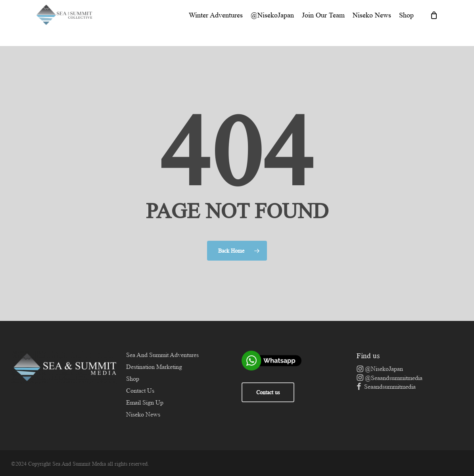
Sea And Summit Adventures (162, 355)
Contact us (268, 392)
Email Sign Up (145, 402)
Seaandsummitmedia (386, 387)
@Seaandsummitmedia (390, 378)
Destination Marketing (154, 367)
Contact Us (140, 391)
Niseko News (143, 414)
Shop (133, 379)
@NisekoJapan (380, 369)
